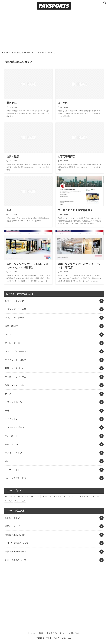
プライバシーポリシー (57, 633)
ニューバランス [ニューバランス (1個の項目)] (71, 496)
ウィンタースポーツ (15, 318)
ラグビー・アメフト (15, 453)
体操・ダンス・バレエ (16, 385)
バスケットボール (13, 402)
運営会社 (42, 633)
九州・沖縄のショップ (16, 560)
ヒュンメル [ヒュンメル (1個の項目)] (86, 496)
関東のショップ (12, 518)
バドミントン (11, 419)
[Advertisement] (54, 32)
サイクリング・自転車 (16, 360)
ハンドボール (11, 436)
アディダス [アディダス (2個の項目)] (24, 496)
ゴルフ (8, 334)
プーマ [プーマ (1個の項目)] (97, 496)
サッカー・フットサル (16, 377)
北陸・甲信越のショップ (17, 543)
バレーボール (11, 444)
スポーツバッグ (12, 470)
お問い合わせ (74, 633)
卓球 (7, 411)
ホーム (32, 633)
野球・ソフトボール (15, 368)
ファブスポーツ (49, 638)
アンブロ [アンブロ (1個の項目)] (36, 496)
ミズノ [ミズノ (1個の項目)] (10, 501)
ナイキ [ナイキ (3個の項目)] (58, 496)
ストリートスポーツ (15, 427)
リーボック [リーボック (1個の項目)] (21, 501)
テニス (8, 394)
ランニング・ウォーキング (18, 351)
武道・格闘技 (11, 326)
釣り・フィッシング (15, 301)
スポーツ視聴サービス (16, 478)
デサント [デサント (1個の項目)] (48, 496)
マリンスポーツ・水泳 (16, 309)
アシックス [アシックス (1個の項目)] (11, 496)
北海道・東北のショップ (17, 535)
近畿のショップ (12, 526)
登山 (7, 461)
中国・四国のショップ (16, 551)
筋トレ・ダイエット (15, 343)
